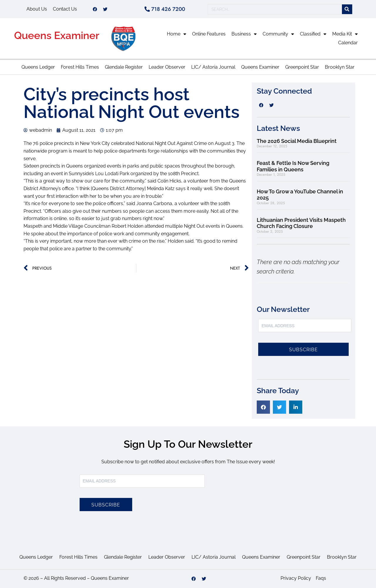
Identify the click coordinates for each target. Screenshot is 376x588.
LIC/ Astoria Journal (213, 67)
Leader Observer (167, 67)
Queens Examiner (57, 35)
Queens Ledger (38, 67)
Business (244, 34)
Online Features (209, 34)
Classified (313, 34)
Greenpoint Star (302, 67)
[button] (263, 407)
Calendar (348, 43)
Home (177, 34)
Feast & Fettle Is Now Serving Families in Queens (293, 166)
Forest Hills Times (80, 67)
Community (278, 34)
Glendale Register (124, 67)
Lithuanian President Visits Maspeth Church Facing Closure (301, 223)
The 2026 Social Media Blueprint (297, 141)
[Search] (347, 9)
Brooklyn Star (340, 67)
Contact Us (65, 9)
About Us (37, 9)
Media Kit (345, 34)
